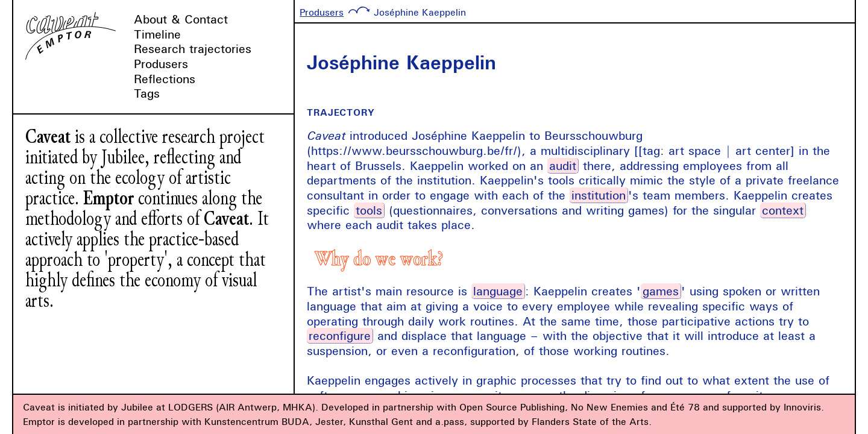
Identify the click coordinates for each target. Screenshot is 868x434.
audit (563, 165)
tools (369, 210)
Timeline (157, 34)
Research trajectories (193, 49)
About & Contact (181, 19)
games (661, 291)
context (783, 210)
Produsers (161, 64)
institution (599, 195)
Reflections (165, 79)
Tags (147, 93)
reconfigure (340, 335)
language (498, 291)
